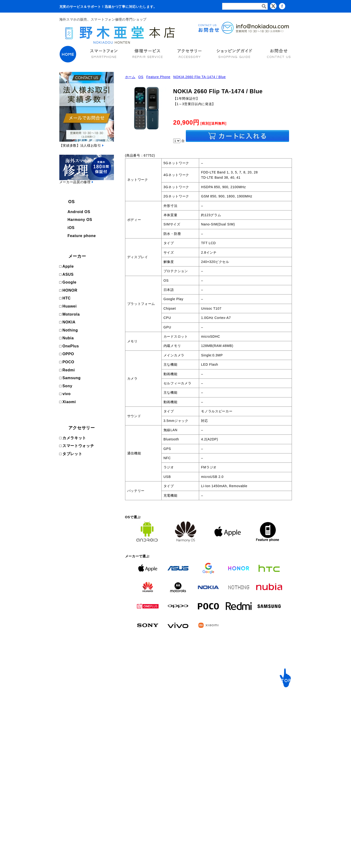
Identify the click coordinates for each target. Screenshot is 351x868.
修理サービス (179, 697)
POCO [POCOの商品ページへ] (68, 362)
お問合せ (258, 710)
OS (72, 202)
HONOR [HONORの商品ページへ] (70, 290)
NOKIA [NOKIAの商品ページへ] (69, 322)
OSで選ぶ (69, 710)
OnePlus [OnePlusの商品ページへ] (71, 346)
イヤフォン (210, 710)
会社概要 (258, 717)
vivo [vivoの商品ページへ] (67, 394)
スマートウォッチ (78, 446)
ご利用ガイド (177, 710)
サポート (259, 697)
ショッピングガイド (267, 732)
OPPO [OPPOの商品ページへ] (68, 354)
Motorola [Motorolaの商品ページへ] (71, 314)
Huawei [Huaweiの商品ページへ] (70, 306)
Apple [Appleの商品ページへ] (68, 266)
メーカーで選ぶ (123, 710)
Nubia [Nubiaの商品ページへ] (68, 338)
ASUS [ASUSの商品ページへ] (68, 274)
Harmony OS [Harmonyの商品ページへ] (80, 220)
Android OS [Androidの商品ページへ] (79, 212)
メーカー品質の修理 (75, 182)
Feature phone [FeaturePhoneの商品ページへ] (82, 236)
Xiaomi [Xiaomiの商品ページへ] (69, 402)
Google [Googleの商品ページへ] (69, 282)
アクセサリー (82, 428)
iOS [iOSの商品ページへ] (71, 228)
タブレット (72, 454)
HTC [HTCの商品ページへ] (67, 298)
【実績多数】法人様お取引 (80, 145)
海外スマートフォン (77, 697)
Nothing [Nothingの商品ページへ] (70, 330)
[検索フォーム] (245, 6)
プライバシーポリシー (269, 739)
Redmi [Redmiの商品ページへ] (69, 370)
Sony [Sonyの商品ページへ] (67, 386)
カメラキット (74, 438)
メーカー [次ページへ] (77, 256)
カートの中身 (262, 724)
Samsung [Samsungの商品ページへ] (72, 378)
